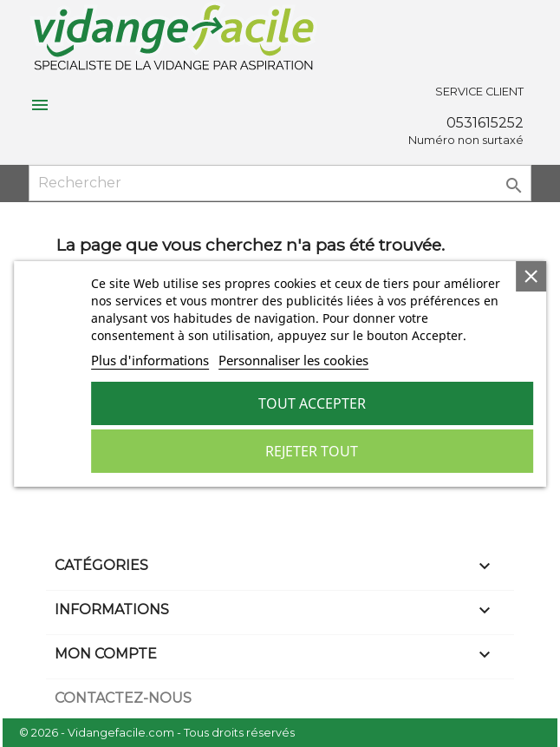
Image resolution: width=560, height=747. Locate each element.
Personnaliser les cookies (293, 360)
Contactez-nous (123, 698)
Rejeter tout (312, 451)
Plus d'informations (150, 360)
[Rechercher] (280, 183)
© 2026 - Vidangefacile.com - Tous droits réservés (157, 733)
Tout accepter (312, 403)
